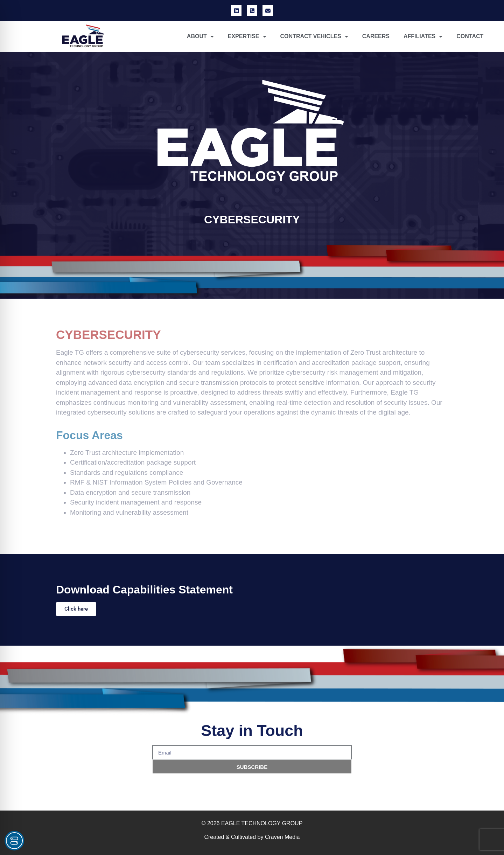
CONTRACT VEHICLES (314, 36)
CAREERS (376, 36)
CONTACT (470, 36)
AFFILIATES (423, 36)
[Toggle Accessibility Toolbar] (14, 841)
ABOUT (200, 36)
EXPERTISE (247, 36)
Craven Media (282, 837)
